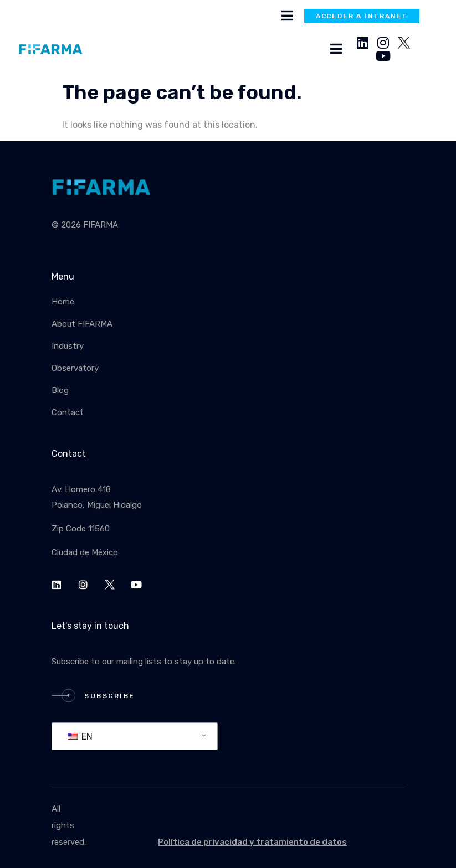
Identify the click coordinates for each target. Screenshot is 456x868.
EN (80, 737)
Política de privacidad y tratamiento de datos (252, 842)
